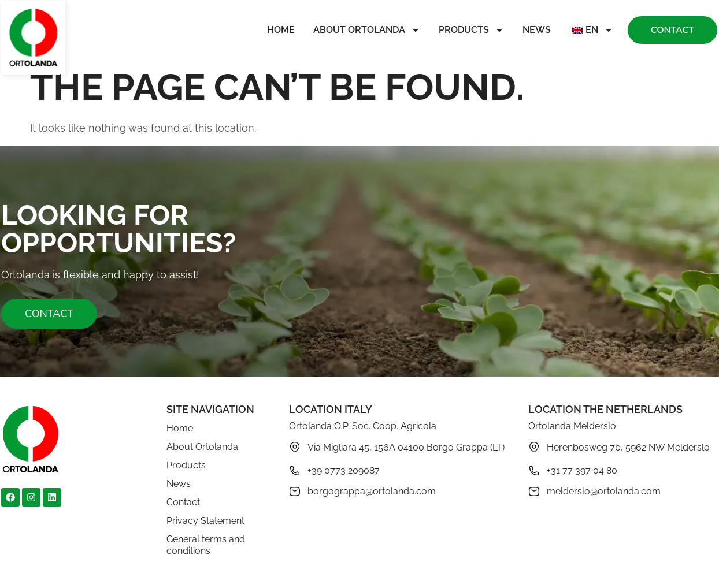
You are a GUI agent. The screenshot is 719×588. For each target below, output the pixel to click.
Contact (183, 502)
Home (281, 30)
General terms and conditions (206, 545)
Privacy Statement (205, 521)
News (537, 30)
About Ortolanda (367, 30)
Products (471, 30)
